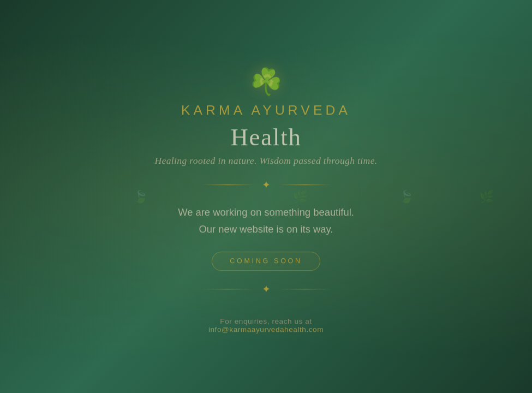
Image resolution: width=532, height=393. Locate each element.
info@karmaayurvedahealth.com (266, 331)
